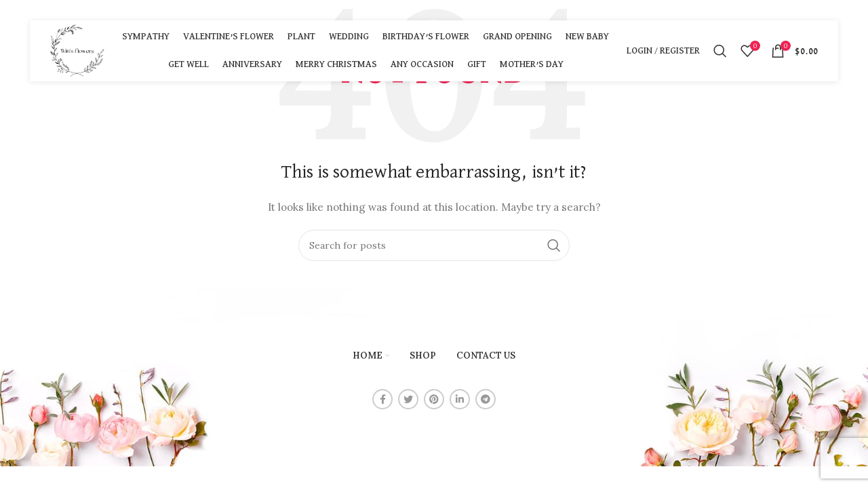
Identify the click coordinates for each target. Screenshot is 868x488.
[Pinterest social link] (434, 399)
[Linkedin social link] (460, 399)
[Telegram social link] (486, 399)
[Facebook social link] (382, 399)
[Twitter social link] (408, 399)
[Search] (720, 51)
